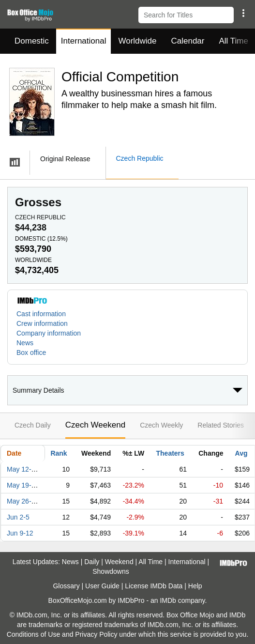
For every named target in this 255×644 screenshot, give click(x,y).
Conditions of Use (34, 634)
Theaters (170, 453)
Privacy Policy (96, 634)
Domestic (32, 41)
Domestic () (41, 239)
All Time (150, 562)
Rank (59, 453)
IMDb (168, 600)
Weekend (119, 562)
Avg (241, 453)
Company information (49, 333)
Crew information (42, 323)
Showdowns (111, 571)
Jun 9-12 (20, 533)
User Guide (102, 586)
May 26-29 (23, 501)
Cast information (41, 314)
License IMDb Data (154, 586)
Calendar (188, 41)
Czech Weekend (95, 425)
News (25, 343)
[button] (243, 13)
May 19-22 (23, 485)
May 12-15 (23, 469)
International (84, 41)
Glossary (66, 586)
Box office (31, 353)
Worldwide (137, 41)
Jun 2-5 (18, 517)
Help (195, 586)
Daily (92, 562)
